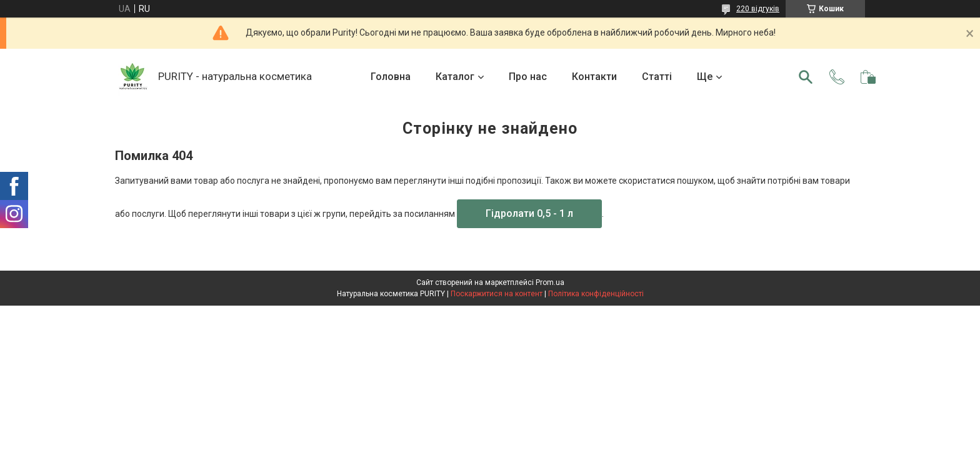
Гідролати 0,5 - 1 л (529, 213)
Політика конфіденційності (596, 294)
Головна (391, 77)
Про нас (528, 77)
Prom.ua (550, 282)
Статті (657, 77)
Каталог (455, 77)
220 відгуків (758, 9)
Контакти (594, 77)
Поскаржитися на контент (497, 294)
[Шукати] (806, 77)
